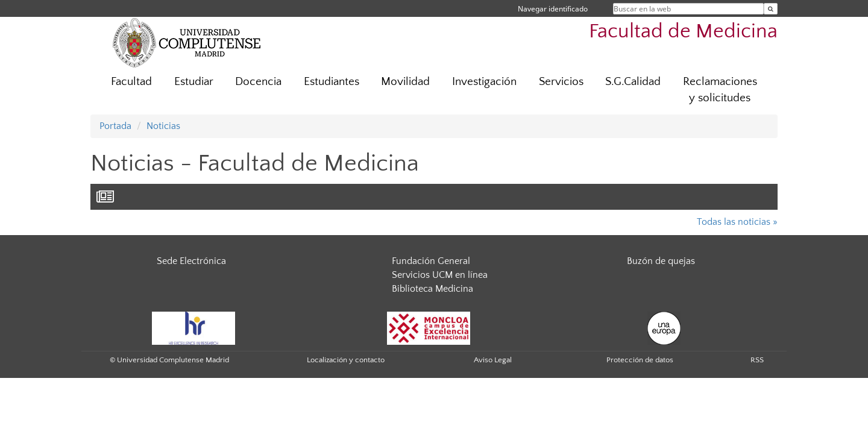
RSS (757, 360)
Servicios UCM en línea (440, 275)
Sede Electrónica (191, 261)
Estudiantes (332, 82)
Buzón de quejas (661, 261)
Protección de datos (640, 360)
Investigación (484, 82)
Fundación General (431, 261)
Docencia (258, 82)
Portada (115, 126)
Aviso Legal (493, 360)
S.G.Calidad (633, 82)
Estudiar (194, 82)
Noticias (163, 126)
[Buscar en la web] (771, 9)
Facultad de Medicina (683, 32)
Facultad (131, 82)
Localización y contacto (346, 360)
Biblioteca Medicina (432, 289)
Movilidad (405, 82)
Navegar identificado (553, 9)
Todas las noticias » (737, 222)
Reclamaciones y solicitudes (720, 90)
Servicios (561, 82)
